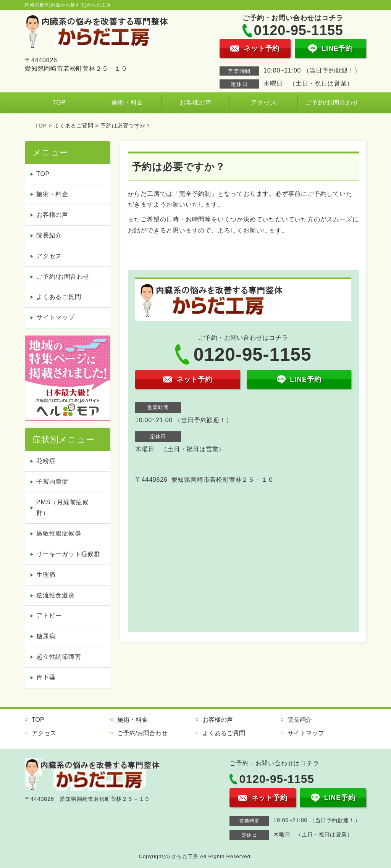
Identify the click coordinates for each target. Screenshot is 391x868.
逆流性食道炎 (56, 595)
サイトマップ (56, 317)
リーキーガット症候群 (68, 554)
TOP (59, 102)
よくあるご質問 (74, 126)
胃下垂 (46, 677)
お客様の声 (195, 102)
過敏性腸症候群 (59, 533)
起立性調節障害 (59, 657)
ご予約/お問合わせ (332, 102)
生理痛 (46, 575)
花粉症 (46, 461)
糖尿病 (46, 636)
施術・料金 (127, 102)
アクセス (264, 102)
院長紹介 (49, 235)
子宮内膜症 (52, 482)
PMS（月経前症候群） (63, 508)
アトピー (49, 616)
